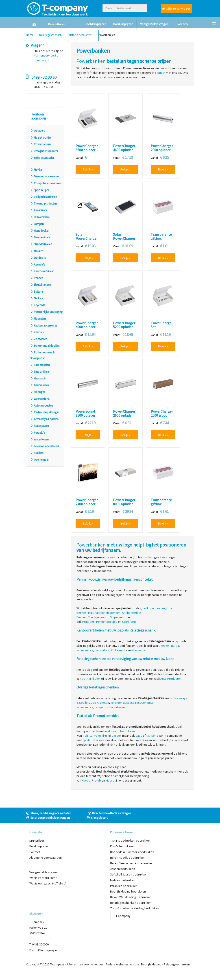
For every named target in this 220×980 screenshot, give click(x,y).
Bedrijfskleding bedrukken (128, 891)
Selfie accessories (42, 158)
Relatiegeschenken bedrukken (131, 903)
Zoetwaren (39, 339)
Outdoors (38, 258)
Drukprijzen (37, 841)
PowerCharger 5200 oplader (124, 325)
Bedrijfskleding (151, 964)
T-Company (123, 916)
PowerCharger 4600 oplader (124, 148)
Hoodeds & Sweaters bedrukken (132, 852)
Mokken (37, 170)
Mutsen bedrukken (123, 880)
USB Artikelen (40, 217)
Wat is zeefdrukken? (43, 878)
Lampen (37, 224)
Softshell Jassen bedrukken (129, 874)
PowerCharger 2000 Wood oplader (162, 415)
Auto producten (42, 406)
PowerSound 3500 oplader (85, 413)
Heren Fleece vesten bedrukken (132, 863)
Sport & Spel (39, 190)
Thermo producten (44, 204)
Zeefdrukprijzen (95, 24)
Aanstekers (38, 210)
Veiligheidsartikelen (44, 197)
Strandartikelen (41, 244)
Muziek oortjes (41, 138)
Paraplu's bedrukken (124, 886)
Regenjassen (40, 426)
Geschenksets (40, 237)
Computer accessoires (45, 183)
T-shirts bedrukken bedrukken (130, 841)
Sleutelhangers (41, 285)
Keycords (38, 305)
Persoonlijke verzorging (46, 312)
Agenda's (38, 265)
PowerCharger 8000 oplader (124, 502)
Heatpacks (38, 378)
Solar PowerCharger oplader (87, 238)
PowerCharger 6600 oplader (87, 148)
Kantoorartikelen (42, 271)
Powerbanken (40, 144)
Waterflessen (39, 439)
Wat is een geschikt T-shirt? (48, 883)
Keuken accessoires (44, 326)
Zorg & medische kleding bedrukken (135, 908)
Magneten (38, 319)
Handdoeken (40, 231)
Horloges (38, 392)
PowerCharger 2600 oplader (124, 413)
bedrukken (127, 731)
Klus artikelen (40, 365)
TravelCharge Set (161, 325)
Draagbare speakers (44, 151)
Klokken (37, 453)
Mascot (111, 780)
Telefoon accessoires (45, 176)
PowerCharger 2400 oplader (87, 502)
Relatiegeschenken (177, 964)
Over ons (182, 24)
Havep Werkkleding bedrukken (131, 897)
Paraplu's (38, 433)
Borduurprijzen (123, 24)
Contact (90, 35)
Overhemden (40, 460)
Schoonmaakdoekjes (45, 346)
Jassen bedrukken (123, 869)
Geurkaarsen (40, 385)
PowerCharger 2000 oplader (162, 148)
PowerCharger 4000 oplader (87, 325)
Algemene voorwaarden (46, 858)
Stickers (37, 298)
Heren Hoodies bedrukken (128, 858)
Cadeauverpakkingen (45, 412)
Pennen (37, 278)
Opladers (37, 131)
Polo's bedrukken (122, 846)
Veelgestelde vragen (154, 24)
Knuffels (37, 332)
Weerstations (40, 399)
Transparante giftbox (161, 236)
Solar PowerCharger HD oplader (124, 238)
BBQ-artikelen (40, 372)
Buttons (37, 292)
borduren (110, 731)
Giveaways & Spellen (44, 419)
